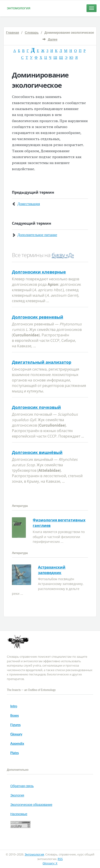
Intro (14, 706)
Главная (12, 32)
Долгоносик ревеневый (38, 317)
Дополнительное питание (37, 235)
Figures (15, 725)
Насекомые (19, 814)
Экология (17, 795)
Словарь (32, 32)
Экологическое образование (31, 805)
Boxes (15, 715)
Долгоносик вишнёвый (37, 452)
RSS (60, 859)
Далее (53, 39)
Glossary (16, 734)
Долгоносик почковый (36, 407)
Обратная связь (22, 786)
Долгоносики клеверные (39, 272)
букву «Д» (63, 255)
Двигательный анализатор (42, 362)
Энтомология (19, 8)
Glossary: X (50, 863)
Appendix (17, 743)
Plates (15, 753)
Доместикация (29, 204)
